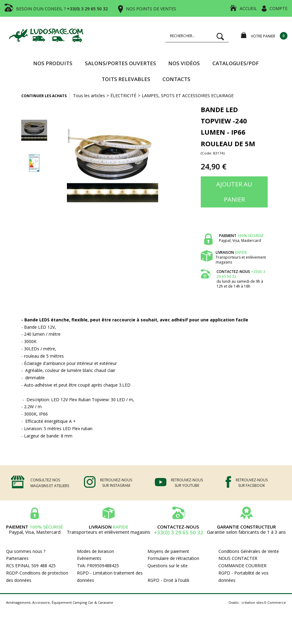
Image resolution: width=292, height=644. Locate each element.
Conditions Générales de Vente (249, 551)
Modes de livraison (96, 551)
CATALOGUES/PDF (236, 63)
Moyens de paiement (168, 551)
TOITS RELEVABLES (126, 79)
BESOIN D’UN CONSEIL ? (62, 9)
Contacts (176, 79)
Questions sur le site (168, 566)
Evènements (89, 558)
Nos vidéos (184, 63)
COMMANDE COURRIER (242, 566)
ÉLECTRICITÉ (123, 96)
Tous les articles (89, 96)
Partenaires (17, 558)
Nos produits (53, 63)
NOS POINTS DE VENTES (151, 9)
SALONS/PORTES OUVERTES (120, 63)
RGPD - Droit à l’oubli (168, 580)
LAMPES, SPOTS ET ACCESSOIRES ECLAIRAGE (188, 96)
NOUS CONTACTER (238, 558)
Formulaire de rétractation (173, 558)
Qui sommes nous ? (26, 551)
